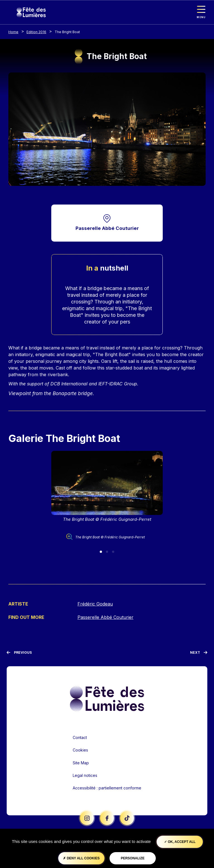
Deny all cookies (81, 858)
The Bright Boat (67, 32)
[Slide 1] (101, 552)
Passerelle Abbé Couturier (107, 228)
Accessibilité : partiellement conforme (107, 788)
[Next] (199, 653)
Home (13, 32)
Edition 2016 (36, 32)
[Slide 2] (107, 552)
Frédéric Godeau (95, 604)
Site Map (81, 763)
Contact (80, 737)
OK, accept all (180, 842)
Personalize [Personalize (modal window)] (132, 858)
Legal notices (85, 775)
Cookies (80, 750)
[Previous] (19, 653)
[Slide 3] (113, 552)
